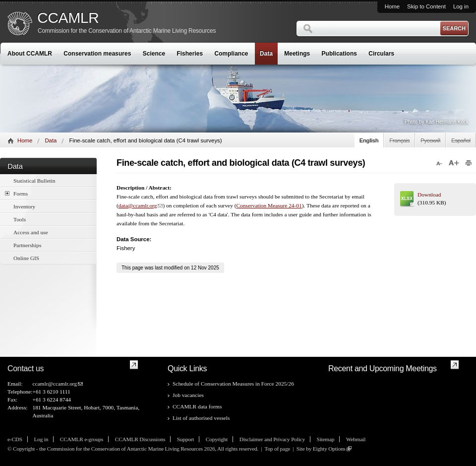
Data (266, 54)
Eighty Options (329, 449)
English (369, 140)
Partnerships (27, 245)
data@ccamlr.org (138, 205)
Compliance (232, 54)
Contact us (26, 368)
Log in (461, 6)
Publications (339, 54)
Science (154, 54)
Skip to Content (426, 6)
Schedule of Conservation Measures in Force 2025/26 (233, 384)
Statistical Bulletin (34, 181)
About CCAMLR (30, 54)
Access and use (31, 232)
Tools (20, 219)
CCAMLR (68, 18)
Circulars (381, 54)
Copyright (217, 439)
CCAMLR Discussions (140, 439)
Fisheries (190, 54)
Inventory (24, 206)
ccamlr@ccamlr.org (55, 384)
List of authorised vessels (201, 418)
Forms (16, 193)
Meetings (297, 54)
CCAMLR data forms (197, 406)
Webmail (356, 439)
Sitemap (326, 439)
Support (185, 439)
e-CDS (15, 439)
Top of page (277, 449)
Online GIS (26, 258)
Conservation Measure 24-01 (269, 205)
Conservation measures (97, 54)
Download (429, 195)
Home (392, 6)
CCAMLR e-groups (82, 439)
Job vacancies (188, 395)
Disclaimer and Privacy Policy (272, 439)
